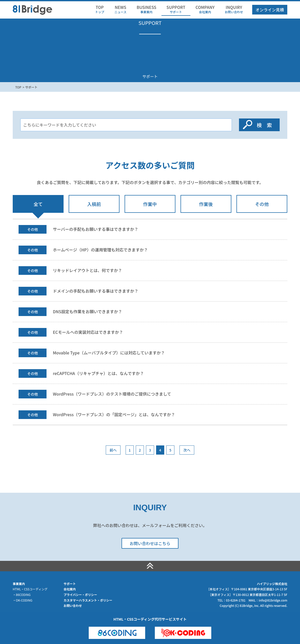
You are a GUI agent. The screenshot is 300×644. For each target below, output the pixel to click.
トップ (100, 9)
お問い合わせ (234, 9)
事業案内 (146, 9)
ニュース (120, 9)
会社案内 (205, 9)
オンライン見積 (270, 10)
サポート (176, 9)
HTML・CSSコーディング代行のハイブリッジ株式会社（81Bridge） (32, 9)
